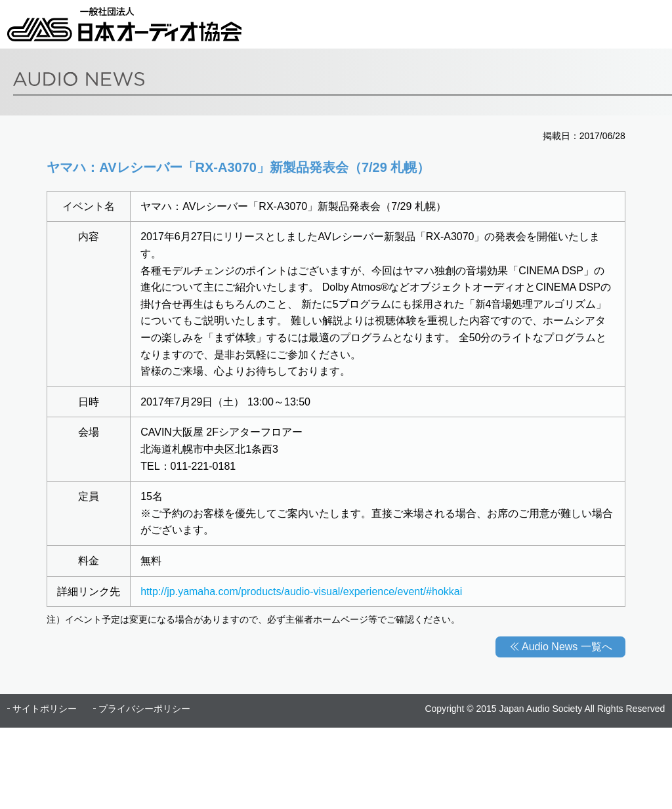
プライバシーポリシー (144, 709)
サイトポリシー (45, 709)
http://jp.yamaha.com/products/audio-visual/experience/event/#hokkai (301, 591)
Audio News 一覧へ (567, 647)
